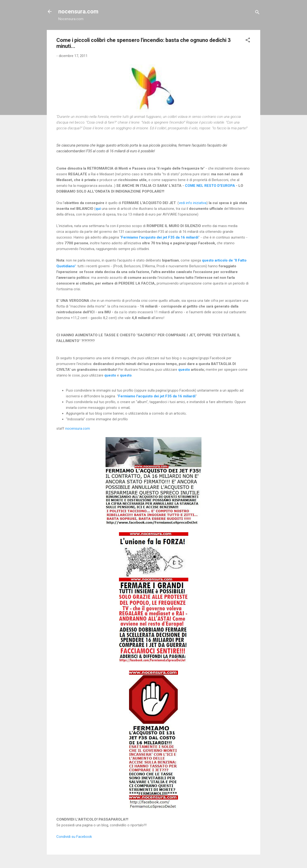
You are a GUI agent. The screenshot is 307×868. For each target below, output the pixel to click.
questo (184, 370)
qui (98, 209)
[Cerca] (257, 13)
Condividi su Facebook (74, 837)
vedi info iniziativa (193, 203)
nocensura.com (78, 11)
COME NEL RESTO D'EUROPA (210, 186)
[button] (248, 41)
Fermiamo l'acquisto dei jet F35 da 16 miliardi (160, 237)
